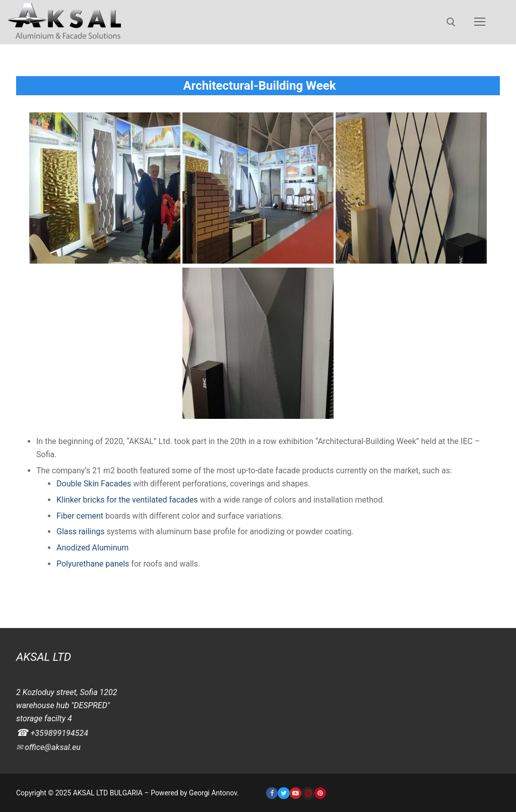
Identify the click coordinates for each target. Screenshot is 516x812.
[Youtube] (296, 793)
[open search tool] (451, 22)
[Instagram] (308, 793)
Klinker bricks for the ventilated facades (127, 500)
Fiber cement (80, 516)
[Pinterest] (320, 793)
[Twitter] (283, 793)
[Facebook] (272, 793)
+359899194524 (59, 733)
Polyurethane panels (93, 564)
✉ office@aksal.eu (48, 747)
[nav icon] (480, 22)
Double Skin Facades (94, 484)
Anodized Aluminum (92, 548)
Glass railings (81, 532)
